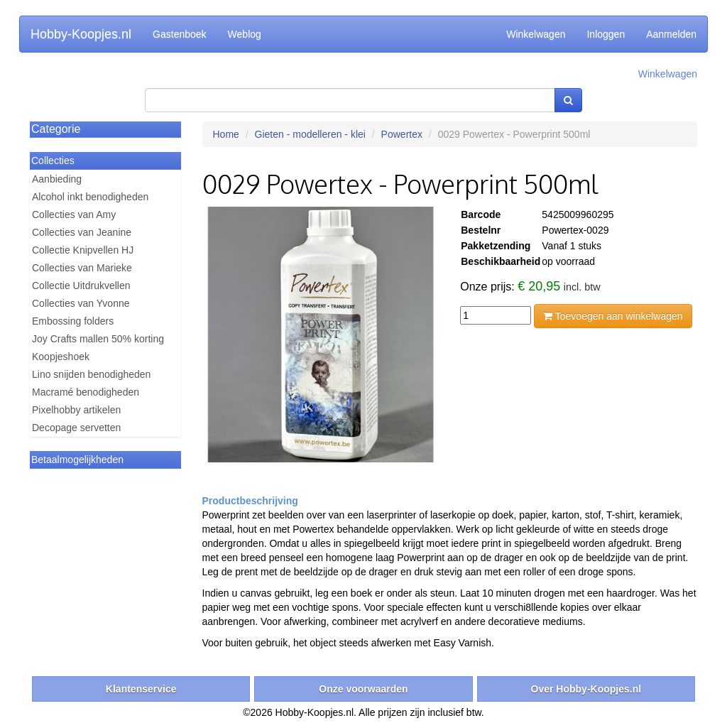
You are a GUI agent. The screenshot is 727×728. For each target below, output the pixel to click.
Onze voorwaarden (363, 689)
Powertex (402, 134)
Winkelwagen (536, 34)
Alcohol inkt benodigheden (90, 197)
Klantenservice (141, 689)
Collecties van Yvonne (81, 303)
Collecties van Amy (74, 214)
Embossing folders (73, 321)
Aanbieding (57, 179)
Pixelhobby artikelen (76, 410)
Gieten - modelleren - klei (310, 134)
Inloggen (606, 34)
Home (226, 134)
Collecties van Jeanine (82, 232)
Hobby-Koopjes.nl (81, 34)
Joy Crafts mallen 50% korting (98, 339)
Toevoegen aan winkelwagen (613, 316)
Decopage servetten (76, 428)
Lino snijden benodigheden (91, 374)
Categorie (56, 129)
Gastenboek (180, 34)
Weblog (245, 34)
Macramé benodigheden (86, 392)
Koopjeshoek (61, 357)
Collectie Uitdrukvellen (81, 286)
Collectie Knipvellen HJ (83, 250)
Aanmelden (671, 34)
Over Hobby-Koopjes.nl (586, 689)
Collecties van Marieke (82, 268)
